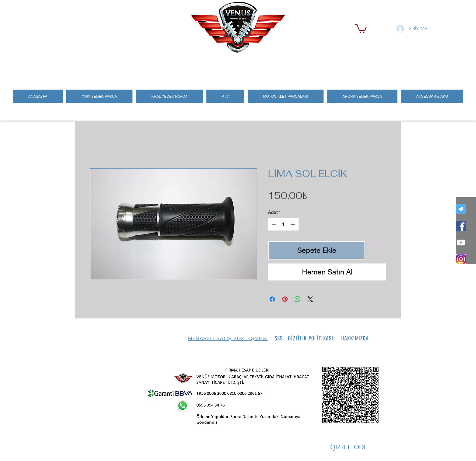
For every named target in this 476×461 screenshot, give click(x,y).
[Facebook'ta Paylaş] (272, 299)
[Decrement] (273, 224)
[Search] (394, 67)
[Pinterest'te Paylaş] (285, 299)
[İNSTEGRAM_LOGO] (461, 259)
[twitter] (461, 209)
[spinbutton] (283, 224)
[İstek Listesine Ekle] (377, 250)
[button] (361, 28)
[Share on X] (310, 299)
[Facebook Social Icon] (461, 226)
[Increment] (293, 224)
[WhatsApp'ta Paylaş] (298, 299)
